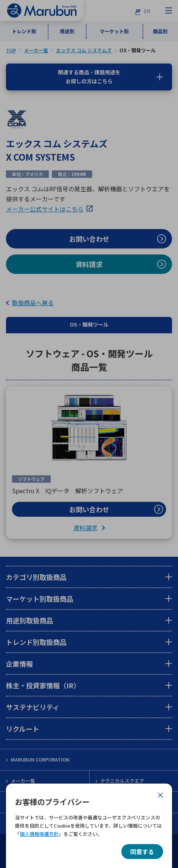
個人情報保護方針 (39, 834)
